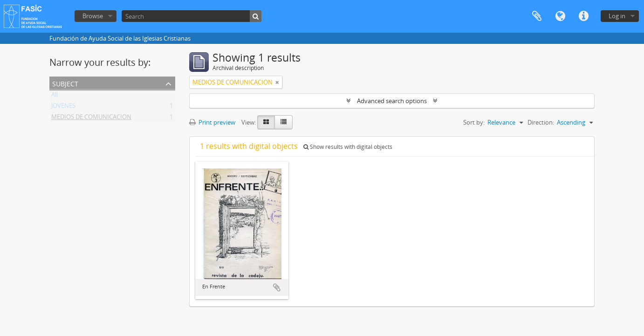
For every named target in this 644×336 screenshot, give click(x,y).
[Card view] (266, 122)
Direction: (541, 122)
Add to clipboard (277, 287)
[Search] (192, 16)
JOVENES (63, 107)
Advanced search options (392, 101)
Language (560, 16)
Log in (617, 16)
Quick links (583, 16)
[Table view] (284, 122)
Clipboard (537, 16)
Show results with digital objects (348, 147)
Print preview (212, 122)
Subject (65, 83)
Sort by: (474, 122)
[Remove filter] (277, 82)
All (55, 96)
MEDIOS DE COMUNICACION (91, 119)
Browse (93, 16)
